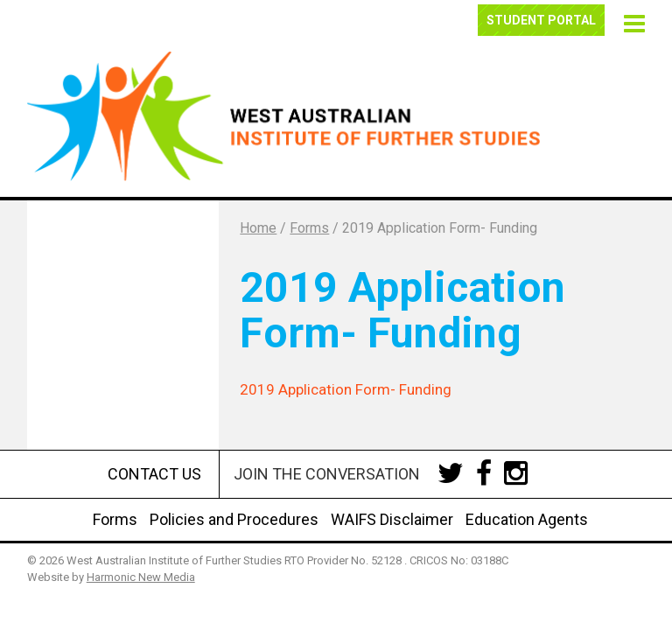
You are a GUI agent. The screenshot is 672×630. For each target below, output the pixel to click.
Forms (115, 519)
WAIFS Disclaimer (392, 519)
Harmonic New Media (141, 577)
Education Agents (527, 519)
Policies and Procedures (234, 519)
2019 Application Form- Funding (346, 389)
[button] (632, 21)
